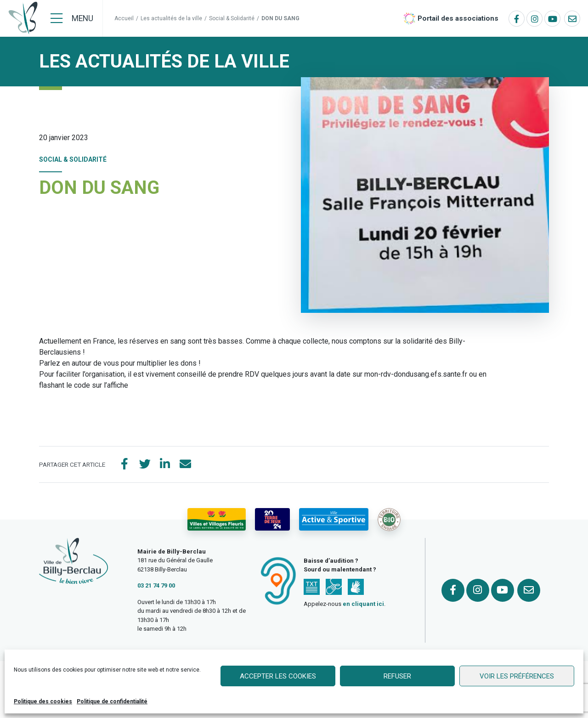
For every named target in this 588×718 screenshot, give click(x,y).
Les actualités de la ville (171, 18)
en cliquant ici (363, 604)
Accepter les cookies (278, 676)
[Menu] (72, 18)
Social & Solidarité (232, 18)
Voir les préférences (517, 676)
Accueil (124, 18)
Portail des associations (458, 18)
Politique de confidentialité (112, 701)
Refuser (397, 676)
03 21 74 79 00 (156, 585)
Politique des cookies (43, 701)
